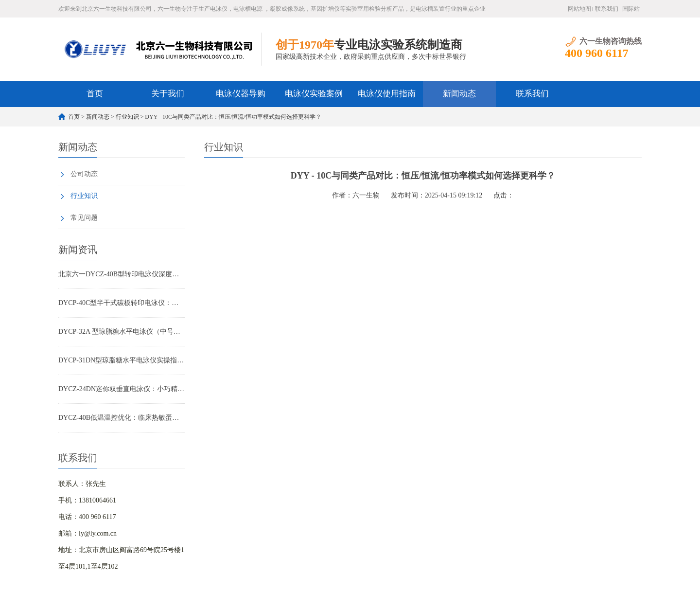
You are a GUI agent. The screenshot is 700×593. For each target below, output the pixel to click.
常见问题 (84, 218)
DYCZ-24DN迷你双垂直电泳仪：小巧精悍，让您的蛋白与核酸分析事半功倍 (122, 389)
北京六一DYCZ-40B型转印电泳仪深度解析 (122, 274)
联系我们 (607, 9)
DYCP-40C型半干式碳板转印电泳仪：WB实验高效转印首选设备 (122, 303)
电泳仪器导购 (241, 94)
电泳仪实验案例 (314, 94)
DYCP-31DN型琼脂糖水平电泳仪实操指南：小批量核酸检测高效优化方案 (122, 360)
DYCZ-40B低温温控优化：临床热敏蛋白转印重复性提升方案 (122, 418)
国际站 (631, 9)
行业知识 (127, 117)
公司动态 (84, 174)
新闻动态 (459, 94)
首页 (95, 94)
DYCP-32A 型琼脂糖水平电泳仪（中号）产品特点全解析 (122, 332)
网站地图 (579, 9)
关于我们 (168, 94)
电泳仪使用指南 (387, 94)
